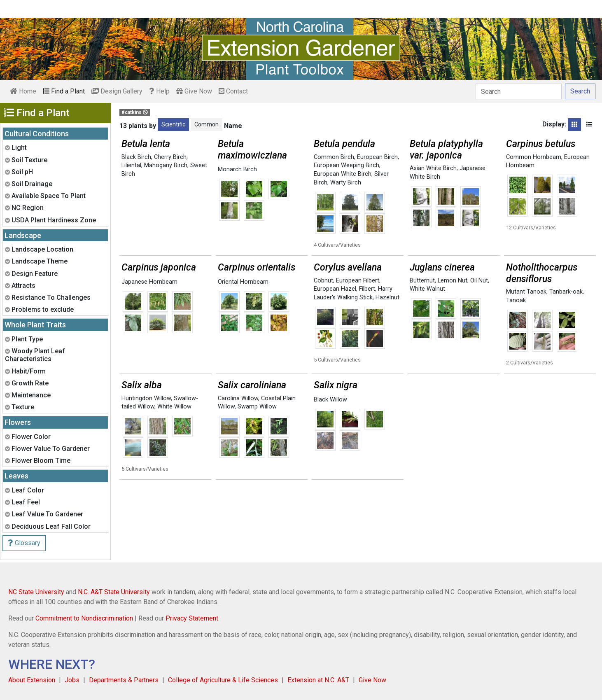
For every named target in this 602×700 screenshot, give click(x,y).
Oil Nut (479, 281)
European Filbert (358, 281)
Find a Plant (64, 91)
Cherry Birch (170, 157)
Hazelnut (387, 297)
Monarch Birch (237, 169)
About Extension (32, 680)
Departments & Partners (124, 680)
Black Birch (136, 157)
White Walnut (427, 289)
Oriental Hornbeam (243, 282)
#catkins (135, 112)
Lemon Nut (453, 281)
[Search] (519, 91)
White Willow (174, 407)
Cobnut (323, 281)
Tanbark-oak (566, 292)
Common (206, 124)
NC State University (36, 592)
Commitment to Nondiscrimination (84, 618)
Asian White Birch (433, 168)
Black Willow (330, 400)
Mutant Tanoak (526, 292)
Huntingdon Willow (146, 398)
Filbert (367, 289)
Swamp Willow (257, 407)
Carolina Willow (238, 398)
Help (159, 91)
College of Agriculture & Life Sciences (223, 680)
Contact (233, 91)
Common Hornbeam (534, 157)
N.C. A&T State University (114, 592)
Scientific (173, 124)
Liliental (131, 165)
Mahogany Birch (166, 165)
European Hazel (335, 289)
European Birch (377, 157)
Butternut (422, 281)
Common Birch (334, 157)
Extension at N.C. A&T (318, 680)
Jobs (72, 680)
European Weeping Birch (346, 165)
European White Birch (343, 174)
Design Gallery (117, 91)
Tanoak (516, 300)
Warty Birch (346, 183)
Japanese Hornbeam (149, 282)
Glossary (24, 543)
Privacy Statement (192, 618)
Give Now (194, 91)
